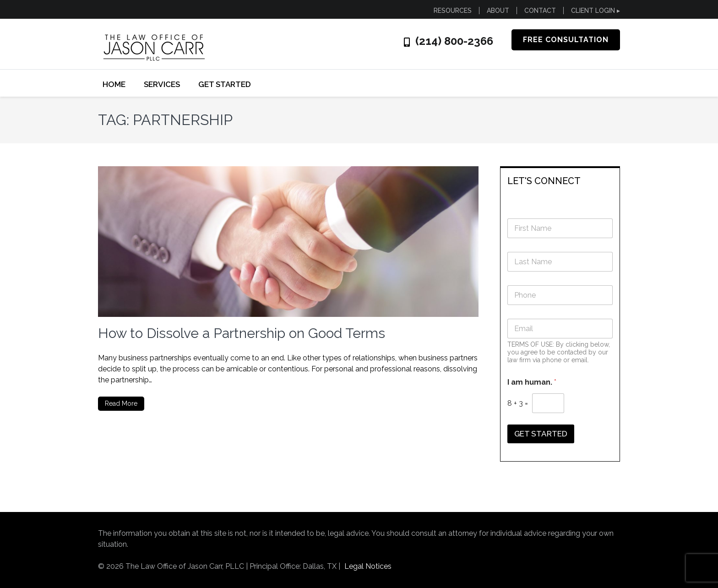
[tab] (560, 180)
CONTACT (540, 11)
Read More (121, 403)
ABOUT (498, 11)
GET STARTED (225, 84)
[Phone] (560, 295)
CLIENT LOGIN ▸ (596, 11)
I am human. (532, 382)
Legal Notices (368, 566)
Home (114, 84)
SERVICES (162, 84)
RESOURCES (453, 11)
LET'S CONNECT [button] (544, 181)
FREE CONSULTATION (566, 40)
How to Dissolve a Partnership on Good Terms (242, 333)
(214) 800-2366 (454, 41)
